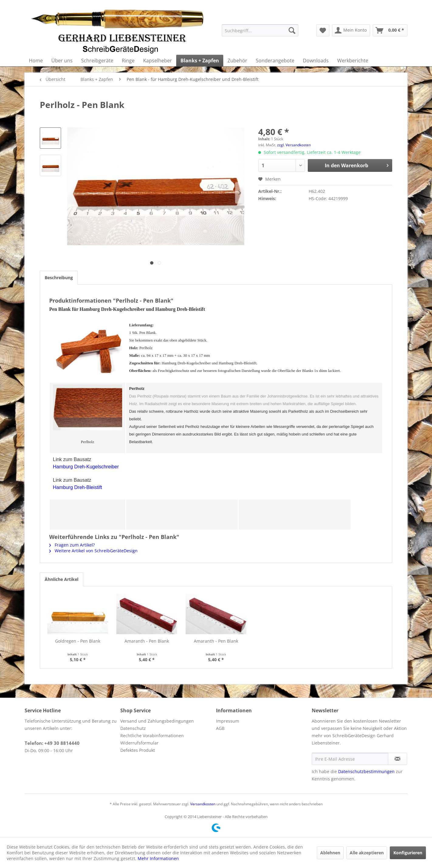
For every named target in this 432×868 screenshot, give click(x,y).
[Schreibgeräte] (97, 61)
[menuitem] (260, 30)
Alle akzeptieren (367, 853)
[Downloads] (316, 61)
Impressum (228, 721)
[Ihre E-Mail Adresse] (350, 759)
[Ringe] (128, 61)
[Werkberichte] (353, 61)
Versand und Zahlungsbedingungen (157, 721)
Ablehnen (330, 853)
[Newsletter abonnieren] (398, 759)
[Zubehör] (237, 61)
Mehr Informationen (158, 858)
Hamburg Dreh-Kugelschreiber (86, 467)
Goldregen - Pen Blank (78, 641)
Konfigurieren (408, 853)
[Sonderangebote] (275, 61)
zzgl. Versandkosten (294, 145)
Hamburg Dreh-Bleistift (77, 487)
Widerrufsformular (139, 743)
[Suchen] (292, 30)
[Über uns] (62, 61)
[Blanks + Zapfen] (200, 61)
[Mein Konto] (351, 30)
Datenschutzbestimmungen (366, 771)
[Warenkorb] (390, 30)
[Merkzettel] (323, 30)
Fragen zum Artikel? (72, 545)
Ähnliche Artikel (62, 579)
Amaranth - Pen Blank (147, 641)
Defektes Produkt (138, 750)
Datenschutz (133, 728)
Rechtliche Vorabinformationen (152, 736)
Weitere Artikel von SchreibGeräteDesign (93, 551)
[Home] (36, 61)
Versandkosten (203, 804)
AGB (220, 728)
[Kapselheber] (158, 61)
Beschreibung (59, 278)
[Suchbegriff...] (260, 30)
